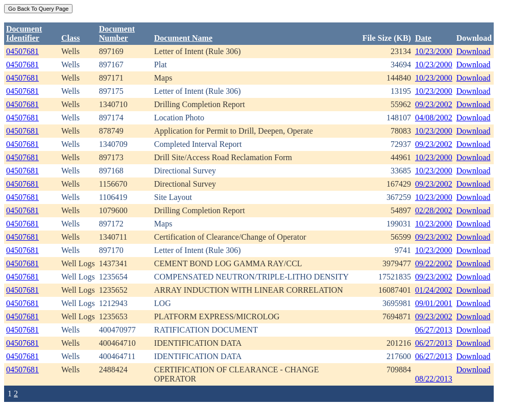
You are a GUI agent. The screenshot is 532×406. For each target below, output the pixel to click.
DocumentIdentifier (24, 33)
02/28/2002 (434, 210)
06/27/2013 (434, 330)
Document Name (183, 38)
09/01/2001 (434, 303)
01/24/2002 (434, 290)
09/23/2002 (434, 104)
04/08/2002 (434, 118)
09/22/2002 (434, 263)
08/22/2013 (434, 379)
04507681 (22, 51)
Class (70, 38)
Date (423, 38)
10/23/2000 (434, 51)
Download (474, 51)
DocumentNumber (117, 33)
